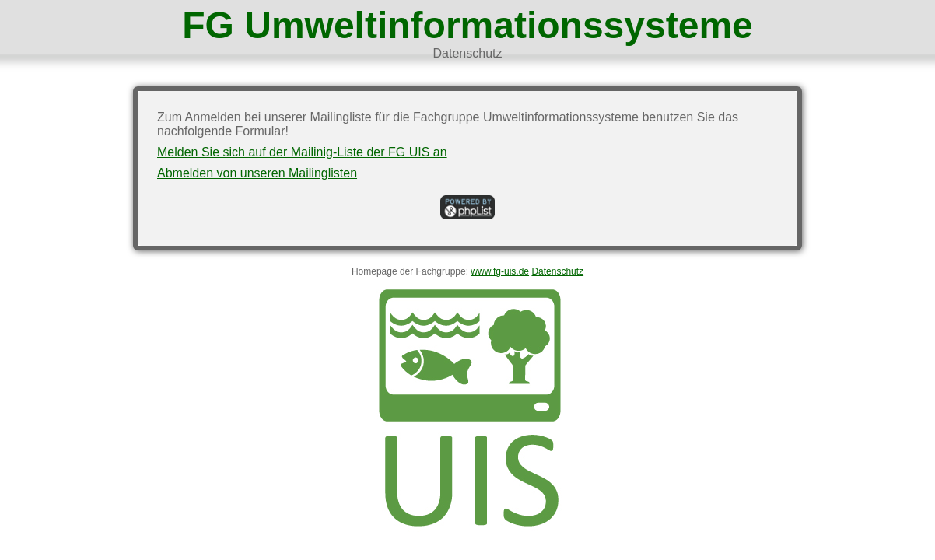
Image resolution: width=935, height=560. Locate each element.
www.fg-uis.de (500, 271)
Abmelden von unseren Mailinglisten (257, 173)
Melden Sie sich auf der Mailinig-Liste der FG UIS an (302, 152)
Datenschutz (468, 53)
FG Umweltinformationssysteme (467, 25)
